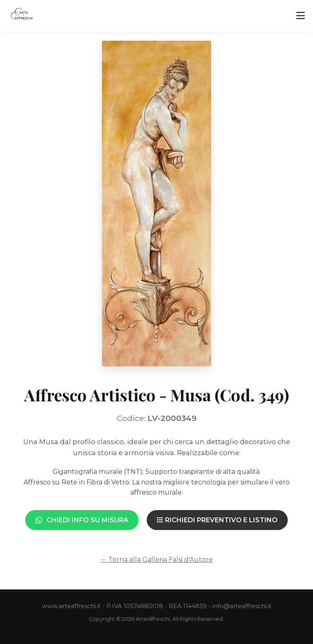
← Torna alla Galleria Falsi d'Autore (156, 560)
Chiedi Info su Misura (82, 520)
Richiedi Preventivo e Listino (217, 520)
